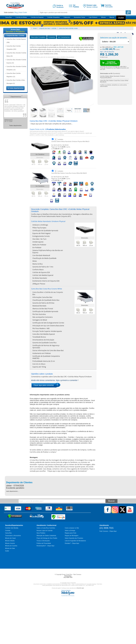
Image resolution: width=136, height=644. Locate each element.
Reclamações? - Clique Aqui (45, 546)
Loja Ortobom (93, 17)
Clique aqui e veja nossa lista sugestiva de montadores (67, 471)
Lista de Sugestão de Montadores (75, 541)
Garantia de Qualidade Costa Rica (44, 343)
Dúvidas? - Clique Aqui (72, 543)
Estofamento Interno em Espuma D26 (46, 281)
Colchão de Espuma (37, 17)
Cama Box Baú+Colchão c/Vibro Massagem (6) (16, 82)
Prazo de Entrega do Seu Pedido (47, 538)
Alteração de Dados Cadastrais (46, 536)
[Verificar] (86, 40)
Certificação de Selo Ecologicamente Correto (48, 323)
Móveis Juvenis (10, 543)
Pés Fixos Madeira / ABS (41, 328)
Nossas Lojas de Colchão (45, 531)
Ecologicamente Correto (41, 236)
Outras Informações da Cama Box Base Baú (48, 350)
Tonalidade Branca (39, 337)
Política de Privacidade (44, 543)
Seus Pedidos (41, 533)
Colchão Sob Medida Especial (43, 275)
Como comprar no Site (72, 528)
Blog (16, 12)
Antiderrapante (38, 242)
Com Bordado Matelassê (41, 255)
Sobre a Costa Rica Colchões (46, 528)
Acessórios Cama (79, 17)
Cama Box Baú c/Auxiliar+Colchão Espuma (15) (16, 61)
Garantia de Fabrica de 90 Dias (43, 303)
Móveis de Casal (10, 538)
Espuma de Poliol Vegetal (41, 233)
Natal (21, 12)
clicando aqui (80, 588)
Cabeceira (67, 17)
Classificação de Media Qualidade (44, 258)
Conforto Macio (38, 270)
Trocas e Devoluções (43, 541)
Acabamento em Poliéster (42, 353)
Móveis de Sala (10, 548)
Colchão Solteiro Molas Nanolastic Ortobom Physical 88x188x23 (70, 141)
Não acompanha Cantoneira (43, 317)
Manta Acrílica (38, 264)
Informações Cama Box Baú (42, 297)
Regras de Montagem (72, 536)
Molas (35, 261)
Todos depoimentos (15, 125)
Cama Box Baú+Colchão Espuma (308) (16, 41)
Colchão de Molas (21, 17)
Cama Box (8, 17)
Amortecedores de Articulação (43, 340)
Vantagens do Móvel (40, 320)
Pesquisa (128, 12)
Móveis (103, 17)
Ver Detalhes (40, 154)
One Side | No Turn (39, 239)
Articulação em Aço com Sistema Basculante (48, 326)
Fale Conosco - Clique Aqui (108, 531)
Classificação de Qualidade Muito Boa (46, 300)
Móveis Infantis (10, 541)
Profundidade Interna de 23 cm (44, 361)
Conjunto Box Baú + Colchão (15, 36)
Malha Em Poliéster (39, 245)
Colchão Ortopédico (53, 17)
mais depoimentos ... (13, 491)
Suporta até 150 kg (39, 367)
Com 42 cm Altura (39, 364)
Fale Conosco (77, 574)
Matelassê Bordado (39, 306)
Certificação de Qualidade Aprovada (45, 231)
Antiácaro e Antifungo (40, 225)
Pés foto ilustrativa (39, 314)
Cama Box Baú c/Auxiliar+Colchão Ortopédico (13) (16, 68)
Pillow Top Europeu (39, 228)
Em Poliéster (37, 248)
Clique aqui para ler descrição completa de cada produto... (52, 124)
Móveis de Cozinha (11, 546)
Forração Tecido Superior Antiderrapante (47, 331)
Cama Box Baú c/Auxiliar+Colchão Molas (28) (16, 54)
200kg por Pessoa (39, 284)
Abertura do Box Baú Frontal (43, 309)
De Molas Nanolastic (40, 278)
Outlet (25, 12)
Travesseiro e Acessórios (13, 536)
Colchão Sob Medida (12, 528)
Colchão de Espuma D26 (41, 272)
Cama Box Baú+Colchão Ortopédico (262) (14, 48)
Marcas (112, 17)
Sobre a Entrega (70, 531)
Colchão (8, 531)
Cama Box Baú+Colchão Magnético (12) (14, 75)
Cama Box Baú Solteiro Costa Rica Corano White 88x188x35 (69, 173)
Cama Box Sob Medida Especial (44, 334)
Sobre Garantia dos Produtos (74, 538)
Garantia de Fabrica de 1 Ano (43, 267)
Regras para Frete (71, 533)
